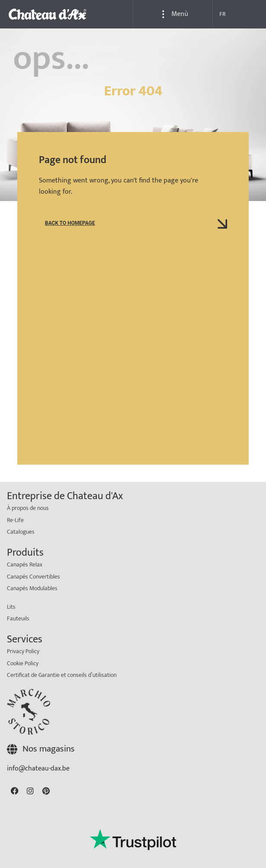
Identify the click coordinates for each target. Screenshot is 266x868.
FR (223, 14)
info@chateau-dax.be (38, 783)
